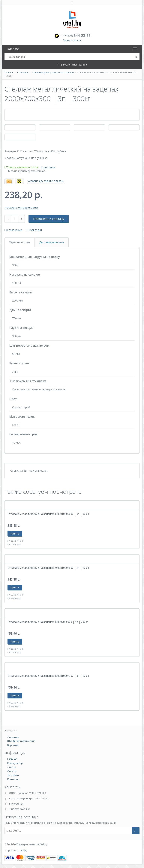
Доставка (13, 775)
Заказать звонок (72, 40)
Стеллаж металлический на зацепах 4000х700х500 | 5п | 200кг (48, 622)
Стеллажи (23, 73)
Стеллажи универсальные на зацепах (53, 73)
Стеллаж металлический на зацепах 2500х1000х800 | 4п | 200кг (48, 568)
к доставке (49, 167)
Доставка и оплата (52, 242)
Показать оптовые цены (21, 207)
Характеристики (20, 242)
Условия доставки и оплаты (45, 181)
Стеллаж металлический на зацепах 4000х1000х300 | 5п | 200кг (48, 676)
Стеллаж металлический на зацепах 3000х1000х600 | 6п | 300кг (48, 514)
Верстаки (13, 745)
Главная (9, 73)
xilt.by (24, 851)
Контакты (13, 779)
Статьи (12, 767)
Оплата (12, 771)
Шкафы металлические (21, 741)
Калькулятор (15, 763)
